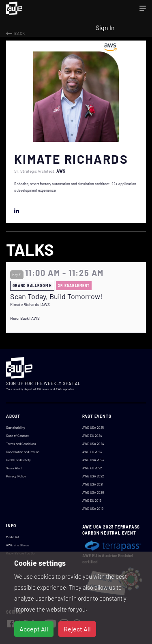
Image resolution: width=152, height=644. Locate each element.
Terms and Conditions (21, 444)
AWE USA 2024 (93, 444)
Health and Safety (18, 460)
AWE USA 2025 (93, 428)
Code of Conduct (17, 436)
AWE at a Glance (18, 545)
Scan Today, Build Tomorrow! (56, 296)
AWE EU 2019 (92, 501)
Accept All (34, 629)
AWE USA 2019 (93, 509)
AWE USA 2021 (93, 484)
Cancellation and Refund (23, 452)
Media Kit (13, 537)
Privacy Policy (16, 476)
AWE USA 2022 (93, 476)
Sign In (105, 27)
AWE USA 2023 (93, 460)
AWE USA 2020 (93, 492)
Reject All (77, 629)
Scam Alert (14, 468)
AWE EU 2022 (92, 468)
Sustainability (16, 428)
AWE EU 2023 (92, 452)
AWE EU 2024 (92, 436)
